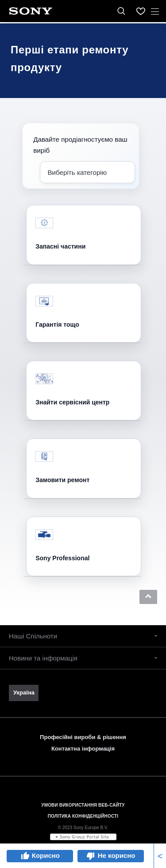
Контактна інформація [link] (83, 749)
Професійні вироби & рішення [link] (83, 737)
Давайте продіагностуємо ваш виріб (80, 145)
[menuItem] (141, 11)
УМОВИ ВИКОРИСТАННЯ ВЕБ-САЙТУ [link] (83, 805)
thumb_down (91, 856)
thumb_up (25, 856)
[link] (24, 693)
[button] (148, 597)
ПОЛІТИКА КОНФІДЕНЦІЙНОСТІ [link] (83, 816)
